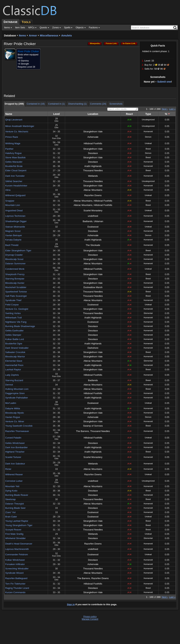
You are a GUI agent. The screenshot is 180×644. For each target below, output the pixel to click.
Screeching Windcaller (17, 569)
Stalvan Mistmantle (15, 227)
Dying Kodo (11, 491)
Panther (9, 149)
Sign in (71, 604)
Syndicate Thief (13, 300)
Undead (148, 143)
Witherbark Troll (13, 318)
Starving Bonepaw (15, 279)
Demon (148, 137)
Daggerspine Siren (15, 393)
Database (10, 35)
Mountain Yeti (12, 486)
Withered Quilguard (15, 195)
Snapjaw (10, 201)
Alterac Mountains (93, 190)
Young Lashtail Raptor (17, 521)
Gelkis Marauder (14, 162)
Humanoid (148, 131)
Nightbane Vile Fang (16, 322)
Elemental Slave (14, 361)
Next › (165, 109)
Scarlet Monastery (93, 210)
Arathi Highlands (93, 166)
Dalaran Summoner (15, 263)
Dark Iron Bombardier (16, 447)
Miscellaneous (49, 35)
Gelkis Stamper (13, 335)
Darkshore (93, 348)
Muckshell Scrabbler (16, 287)
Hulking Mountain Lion (17, 389)
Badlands (87, 221)
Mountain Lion (13, 205)
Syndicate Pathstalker (17, 398)
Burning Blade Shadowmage (20, 326)
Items (22, 35)
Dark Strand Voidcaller (17, 348)
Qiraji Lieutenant (14, 120)
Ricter (8, 469)
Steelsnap (10, 499)
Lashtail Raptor (13, 370)
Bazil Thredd (12, 245)
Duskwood (93, 227)
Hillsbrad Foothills (93, 143)
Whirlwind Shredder (15, 538)
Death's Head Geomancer (19, 544)
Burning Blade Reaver (17, 495)
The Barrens (82, 431)
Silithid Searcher (14, 181)
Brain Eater (11, 517)
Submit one (164, 82)
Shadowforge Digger (16, 221)
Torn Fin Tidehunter (15, 584)
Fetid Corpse (12, 305)
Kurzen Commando (15, 592)
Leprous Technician (15, 216)
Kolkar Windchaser (15, 560)
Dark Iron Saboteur (15, 464)
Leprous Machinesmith (17, 549)
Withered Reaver (14, 474)
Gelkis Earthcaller (14, 331)
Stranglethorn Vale (93, 132)
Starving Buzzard (14, 380)
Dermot (9, 385)
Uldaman (98, 221)
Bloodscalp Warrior (15, 357)
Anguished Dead (14, 210)
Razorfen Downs (93, 195)
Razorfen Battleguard (16, 578)
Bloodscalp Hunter (15, 283)
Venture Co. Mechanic (17, 132)
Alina (8, 190)
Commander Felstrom (17, 554)
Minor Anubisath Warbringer (20, 126)
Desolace (93, 153)
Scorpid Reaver (13, 530)
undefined (93, 216)
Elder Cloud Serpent (16, 170)
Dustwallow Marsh (93, 287)
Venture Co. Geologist (17, 309)
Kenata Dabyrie (13, 240)
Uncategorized (148, 120)
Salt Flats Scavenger (16, 296)
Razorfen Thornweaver (17, 431)
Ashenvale (93, 137)
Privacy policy (90, 617)
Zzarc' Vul (10, 512)
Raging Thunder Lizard (17, 588)
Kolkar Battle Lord (15, 339)
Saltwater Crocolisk (15, 352)
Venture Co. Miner (15, 421)
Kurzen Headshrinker (16, 186)
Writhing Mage (13, 143)
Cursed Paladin (13, 438)
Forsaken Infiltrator (15, 564)
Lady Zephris (12, 375)
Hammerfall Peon (14, 365)
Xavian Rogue (13, 417)
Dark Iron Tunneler (15, 176)
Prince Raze (12, 137)
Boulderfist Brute (14, 166)
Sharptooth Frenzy (15, 274)
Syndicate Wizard (14, 573)
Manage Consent (90, 619)
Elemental (148, 313)
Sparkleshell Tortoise (16, 292)
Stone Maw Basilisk (15, 157)
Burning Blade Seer (15, 508)
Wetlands (93, 176)
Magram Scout (13, 231)
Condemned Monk (15, 269)
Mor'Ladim (11, 403)
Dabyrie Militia (13, 408)
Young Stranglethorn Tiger (19, 525)
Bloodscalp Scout (14, 259)
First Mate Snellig (14, 534)
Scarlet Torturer (13, 457)
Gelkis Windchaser (15, 443)
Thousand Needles (93, 170)
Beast (148, 149)
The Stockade (93, 245)
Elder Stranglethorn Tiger (18, 251)
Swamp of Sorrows (93, 426)
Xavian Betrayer (14, 235)
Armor (33, 35)
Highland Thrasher (15, 452)
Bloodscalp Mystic (15, 413)
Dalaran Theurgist (15, 504)
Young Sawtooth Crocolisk (19, 426)
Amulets (66, 35)
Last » (172, 109)
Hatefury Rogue (13, 153)
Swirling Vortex (13, 313)
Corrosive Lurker (14, 481)
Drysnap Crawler (14, 255)
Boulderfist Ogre (14, 344)
